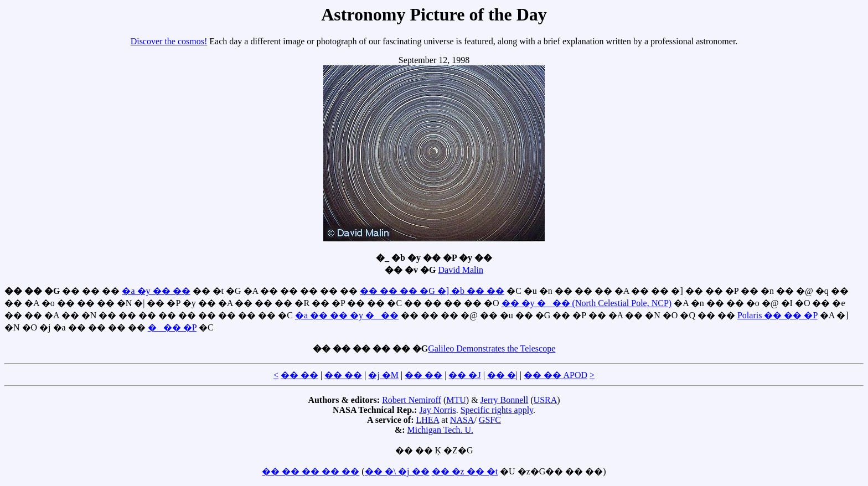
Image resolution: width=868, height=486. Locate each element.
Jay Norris (437, 410)
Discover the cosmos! (169, 41)
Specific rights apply (497, 410)
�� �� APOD (556, 375)
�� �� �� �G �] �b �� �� (432, 291)
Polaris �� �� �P (777, 315)
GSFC (490, 420)
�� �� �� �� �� (311, 471)
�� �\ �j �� (397, 471)
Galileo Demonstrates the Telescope (492, 348)
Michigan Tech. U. (440, 430)
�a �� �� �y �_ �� (347, 315)
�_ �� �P (172, 327)
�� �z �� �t (465, 471)
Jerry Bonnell (505, 400)
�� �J (464, 375)
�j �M (383, 375)
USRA (546, 400)
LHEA (428, 420)
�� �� (299, 375)
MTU (456, 400)
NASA (462, 420)
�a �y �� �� (156, 291)
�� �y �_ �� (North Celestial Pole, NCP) (587, 303)
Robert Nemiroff (412, 400)
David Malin (461, 270)
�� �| (502, 375)
